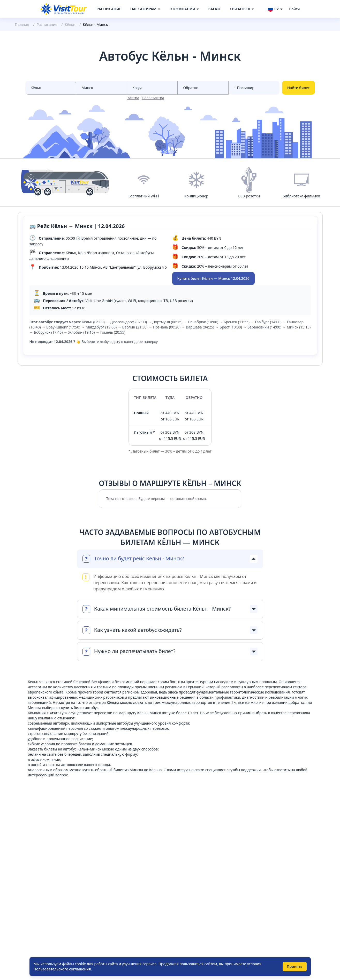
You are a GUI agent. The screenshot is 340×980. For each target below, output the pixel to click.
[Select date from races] (152, 88)
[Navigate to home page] (64, 9)
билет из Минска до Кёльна (138, 770)
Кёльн (70, 24)
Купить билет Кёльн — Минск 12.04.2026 (213, 278)
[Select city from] (51, 88)
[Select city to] (101, 88)
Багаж (214, 9)
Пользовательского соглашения (62, 969)
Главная (22, 24)
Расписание (109, 9)
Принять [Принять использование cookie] (295, 966)
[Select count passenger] (254, 88)
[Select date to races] (203, 88)
